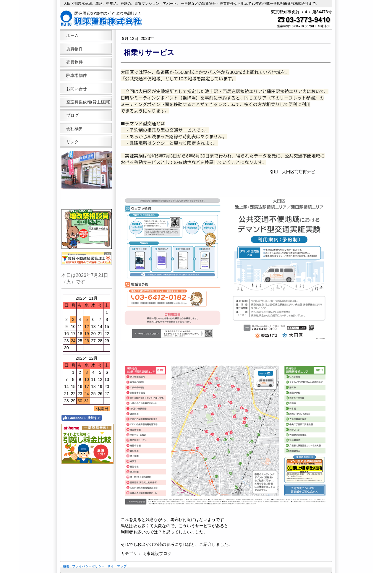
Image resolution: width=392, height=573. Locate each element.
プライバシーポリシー (88, 566)
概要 (66, 566)
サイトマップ (117, 566)
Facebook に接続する (82, 418)
